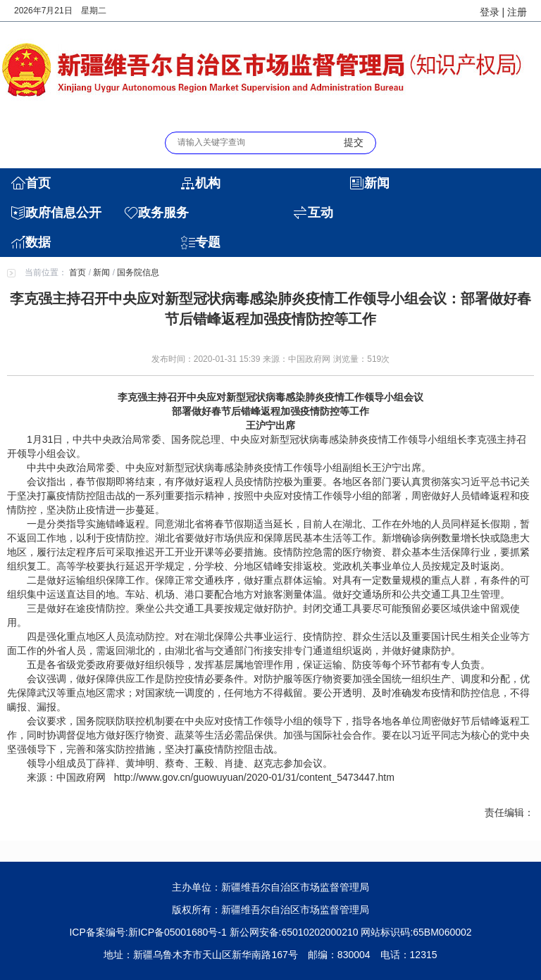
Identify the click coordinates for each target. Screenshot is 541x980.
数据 (38, 242)
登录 (490, 12)
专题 (208, 242)
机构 (208, 183)
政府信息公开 (63, 213)
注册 (517, 12)
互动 (321, 213)
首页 (38, 183)
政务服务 (163, 213)
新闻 (377, 183)
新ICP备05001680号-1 (178, 932)
